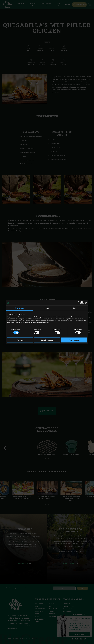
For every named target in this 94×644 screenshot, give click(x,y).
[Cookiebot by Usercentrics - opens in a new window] (79, 303)
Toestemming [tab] (19, 308)
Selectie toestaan (47, 340)
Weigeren (20, 340)
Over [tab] (75, 308)
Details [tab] (47, 308)
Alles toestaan (74, 340)
